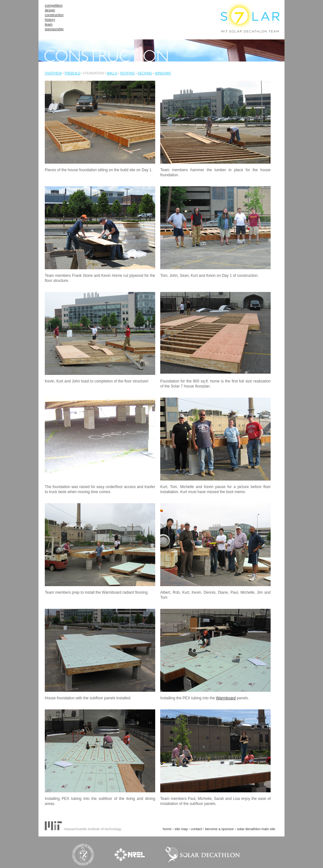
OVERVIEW (53, 73)
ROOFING (128, 73)
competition (54, 5)
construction (54, 15)
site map (181, 829)
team (49, 24)
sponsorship (54, 29)
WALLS (112, 73)
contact (196, 829)
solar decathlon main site (256, 829)
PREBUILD (73, 73)
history (50, 20)
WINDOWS (163, 73)
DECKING (145, 73)
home (167, 829)
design (50, 10)
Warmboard (226, 698)
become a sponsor (219, 829)
